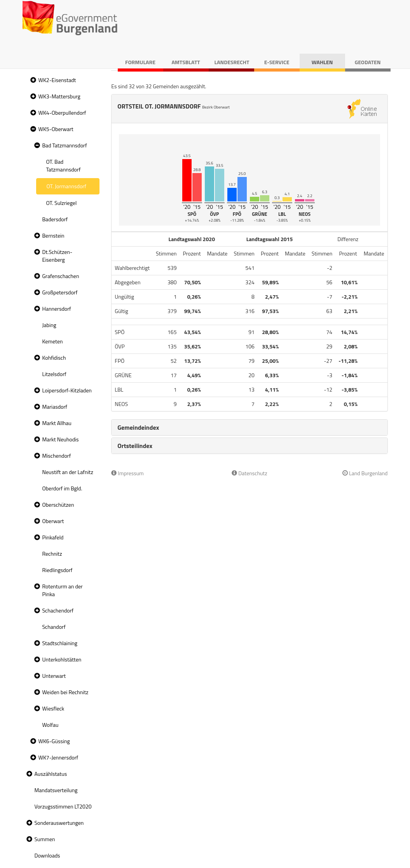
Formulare (140, 62)
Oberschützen (58, 505)
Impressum (127, 473)
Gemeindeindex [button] (138, 427)
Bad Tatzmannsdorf (65, 145)
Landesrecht (232, 62)
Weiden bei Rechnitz (65, 692)
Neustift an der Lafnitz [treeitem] (68, 472)
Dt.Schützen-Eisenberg (58, 256)
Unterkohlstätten (62, 659)
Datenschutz (249, 473)
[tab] (249, 427)
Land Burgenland (365, 473)
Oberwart (53, 521)
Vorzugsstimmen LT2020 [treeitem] (63, 806)
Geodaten (368, 62)
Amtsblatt (186, 62)
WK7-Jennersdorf (58, 757)
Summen (45, 839)
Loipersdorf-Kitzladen (67, 390)
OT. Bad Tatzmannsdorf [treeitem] (64, 165)
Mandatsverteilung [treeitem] (56, 790)
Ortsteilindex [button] (135, 446)
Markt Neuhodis (61, 439)
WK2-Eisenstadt (57, 80)
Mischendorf (57, 456)
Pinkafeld (53, 537)
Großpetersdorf (60, 292)
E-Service (277, 62)
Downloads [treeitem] (47, 855)
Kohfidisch (54, 358)
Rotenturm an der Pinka (63, 590)
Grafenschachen (61, 276)
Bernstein (53, 235)
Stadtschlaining (60, 643)
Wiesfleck (53, 708)
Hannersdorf (57, 309)
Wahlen (322, 62)
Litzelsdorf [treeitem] (54, 374)
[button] (32, 80)
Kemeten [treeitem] (53, 341)
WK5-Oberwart (56, 129)
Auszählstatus (51, 774)
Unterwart (54, 676)
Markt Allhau (57, 423)
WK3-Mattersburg (59, 96)
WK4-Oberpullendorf (62, 113)
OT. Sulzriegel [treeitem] (62, 203)
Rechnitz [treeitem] (52, 554)
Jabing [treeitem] (49, 325)
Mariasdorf (55, 407)
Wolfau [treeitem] (51, 725)
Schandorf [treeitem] (54, 627)
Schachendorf (58, 610)
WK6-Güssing (54, 741)
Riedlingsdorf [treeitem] (58, 570)
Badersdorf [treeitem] (55, 219)
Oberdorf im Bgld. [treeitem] (62, 488)
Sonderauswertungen (59, 823)
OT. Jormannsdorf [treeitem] (66, 186)
